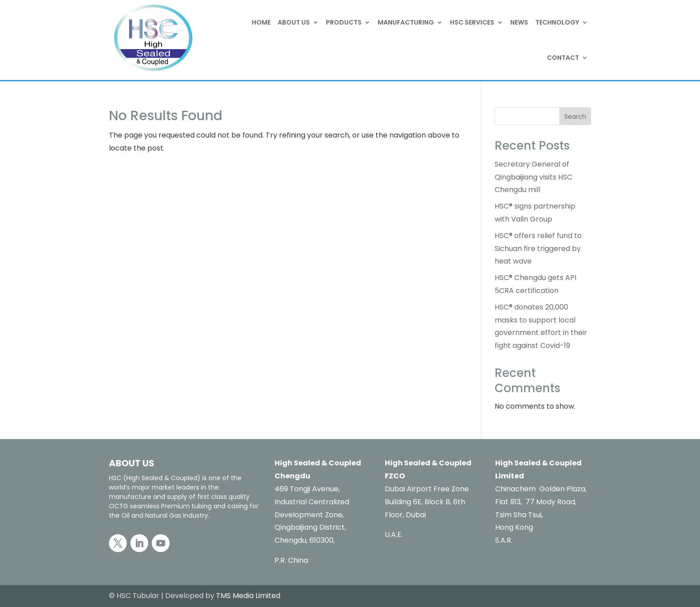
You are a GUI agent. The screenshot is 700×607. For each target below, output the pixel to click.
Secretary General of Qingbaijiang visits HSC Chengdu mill (533, 177)
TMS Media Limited (248, 596)
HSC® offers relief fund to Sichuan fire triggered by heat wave (538, 249)
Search (575, 117)
